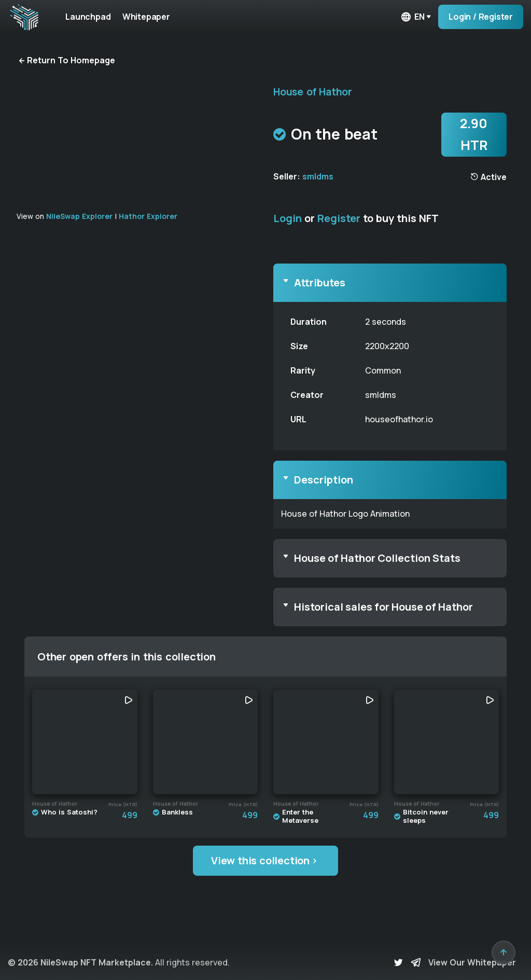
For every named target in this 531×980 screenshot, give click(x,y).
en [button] (412, 17)
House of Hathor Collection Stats (377, 558)
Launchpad (88, 17)
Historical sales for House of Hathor (383, 607)
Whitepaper (147, 17)
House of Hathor (313, 92)
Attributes (320, 282)
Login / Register (481, 17)
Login (288, 218)
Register (339, 218)
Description (324, 480)
